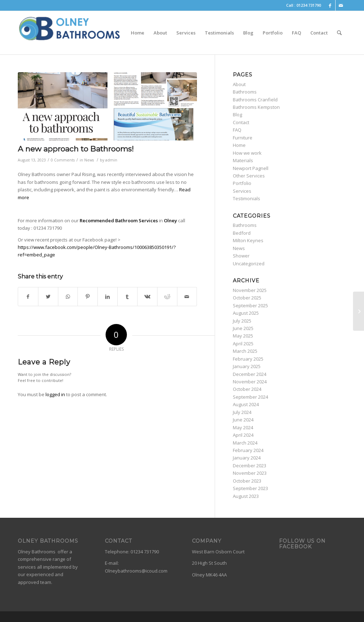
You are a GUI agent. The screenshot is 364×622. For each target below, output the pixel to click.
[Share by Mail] (187, 297)
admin (111, 160)
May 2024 (243, 427)
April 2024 (243, 435)
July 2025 (242, 321)
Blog (237, 115)
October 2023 (247, 481)
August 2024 (246, 404)
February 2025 (248, 359)
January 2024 (247, 458)
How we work (247, 153)
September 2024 (250, 397)
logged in (55, 394)
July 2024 (242, 412)
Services (242, 191)
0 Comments (63, 160)
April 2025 (243, 344)
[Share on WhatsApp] (68, 297)
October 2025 (247, 298)
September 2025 (250, 305)
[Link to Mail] (341, 5)
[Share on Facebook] (28, 297)
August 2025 (246, 313)
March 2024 (245, 443)
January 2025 (247, 366)
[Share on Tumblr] (127, 297)
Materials (243, 160)
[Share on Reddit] (167, 297)
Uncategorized (249, 264)
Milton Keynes (248, 240)
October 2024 (247, 389)
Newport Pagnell (251, 168)
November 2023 (250, 473)
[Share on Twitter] (48, 297)
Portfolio (242, 183)
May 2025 (243, 336)
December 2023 (250, 466)
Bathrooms (245, 92)
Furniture (243, 138)
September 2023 (250, 488)
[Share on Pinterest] (88, 297)
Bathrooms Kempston (256, 107)
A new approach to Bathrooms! (76, 149)
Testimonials (247, 198)
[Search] (339, 33)
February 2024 (248, 450)
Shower (241, 256)
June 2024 (243, 420)
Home (239, 145)
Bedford (242, 233)
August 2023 (246, 496)
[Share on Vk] (147, 297)
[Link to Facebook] (330, 5)
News (89, 160)
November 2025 (250, 290)
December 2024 (250, 374)
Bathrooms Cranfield (255, 100)
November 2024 (250, 382)
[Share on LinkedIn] (108, 297)
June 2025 (243, 328)
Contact (241, 122)
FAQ (237, 130)
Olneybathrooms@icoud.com (136, 571)
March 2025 (245, 351)
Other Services (249, 176)
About (239, 84)
